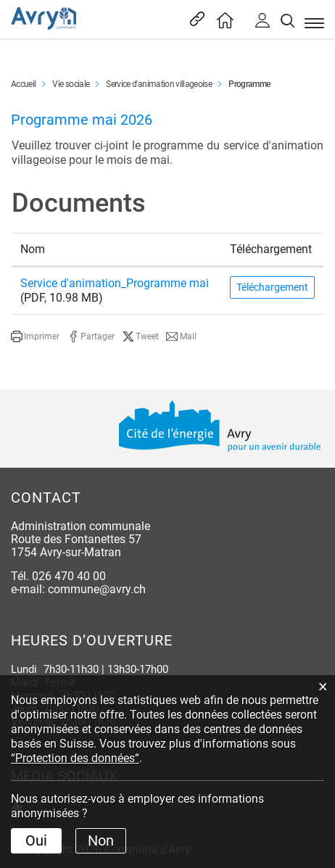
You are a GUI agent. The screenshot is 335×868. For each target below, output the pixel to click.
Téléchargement (272, 287)
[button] (35, 336)
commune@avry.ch (97, 589)
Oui (36, 840)
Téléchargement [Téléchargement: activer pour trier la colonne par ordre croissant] (271, 249)
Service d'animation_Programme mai (115, 283)
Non (101, 840)
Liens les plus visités (195, 19)
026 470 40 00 (69, 576)
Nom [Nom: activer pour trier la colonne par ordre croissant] (33, 249)
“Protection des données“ (75, 758)
